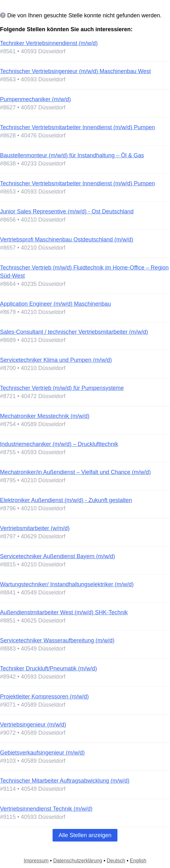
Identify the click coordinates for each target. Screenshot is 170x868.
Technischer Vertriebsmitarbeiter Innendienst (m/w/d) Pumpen (77, 127)
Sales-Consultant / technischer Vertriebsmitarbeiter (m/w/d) (74, 332)
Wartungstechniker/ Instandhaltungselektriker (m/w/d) (67, 584)
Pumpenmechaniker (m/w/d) (35, 99)
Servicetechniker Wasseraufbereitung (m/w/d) (57, 640)
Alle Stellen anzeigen (85, 835)
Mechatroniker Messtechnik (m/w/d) (45, 416)
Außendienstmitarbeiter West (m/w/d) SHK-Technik (64, 612)
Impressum (36, 861)
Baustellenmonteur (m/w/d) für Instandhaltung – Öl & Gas (72, 155)
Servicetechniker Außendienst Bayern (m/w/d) (57, 556)
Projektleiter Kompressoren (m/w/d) (44, 697)
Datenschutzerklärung (78, 861)
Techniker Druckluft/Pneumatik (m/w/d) (48, 668)
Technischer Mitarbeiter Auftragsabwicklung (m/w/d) (65, 781)
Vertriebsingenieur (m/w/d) (33, 725)
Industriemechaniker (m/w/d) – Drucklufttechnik (59, 444)
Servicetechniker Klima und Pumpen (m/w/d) (56, 360)
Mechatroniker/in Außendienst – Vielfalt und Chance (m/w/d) (75, 472)
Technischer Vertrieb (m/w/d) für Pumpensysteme (62, 388)
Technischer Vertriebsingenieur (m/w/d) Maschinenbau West (75, 71)
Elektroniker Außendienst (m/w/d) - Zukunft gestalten (66, 500)
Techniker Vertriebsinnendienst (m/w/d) (49, 43)
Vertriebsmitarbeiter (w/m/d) (35, 528)
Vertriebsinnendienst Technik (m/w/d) (46, 809)
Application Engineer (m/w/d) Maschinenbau (55, 304)
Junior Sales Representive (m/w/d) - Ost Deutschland (67, 211)
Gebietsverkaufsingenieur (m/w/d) (42, 753)
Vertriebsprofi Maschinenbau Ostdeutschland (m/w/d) (67, 240)
